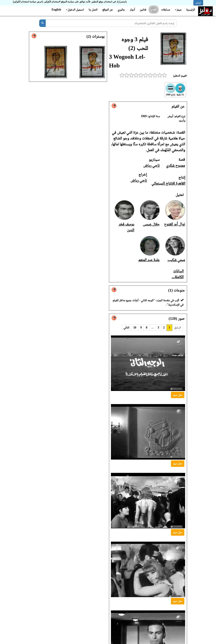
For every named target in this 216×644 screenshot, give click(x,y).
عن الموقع (108, 10)
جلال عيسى (151, 224)
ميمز (178, 10)
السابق (178, 328)
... (152, 328)
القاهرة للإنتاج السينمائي (168, 183)
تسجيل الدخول (75, 10)
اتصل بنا (93, 10)
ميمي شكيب (176, 260)
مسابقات (165, 10)
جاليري (121, 10)
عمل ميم (178, 395)
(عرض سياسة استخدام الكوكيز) (28, 2)
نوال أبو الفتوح (174, 224)
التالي (126, 328)
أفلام (154, 10)
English (56, 10)
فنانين (143, 10)
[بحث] (42, 23)
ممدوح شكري (175, 165)
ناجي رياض (151, 165)
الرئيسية (191, 10)
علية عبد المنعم (149, 260)
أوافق (198, 3)
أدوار (132, 10)
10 (135, 328)
